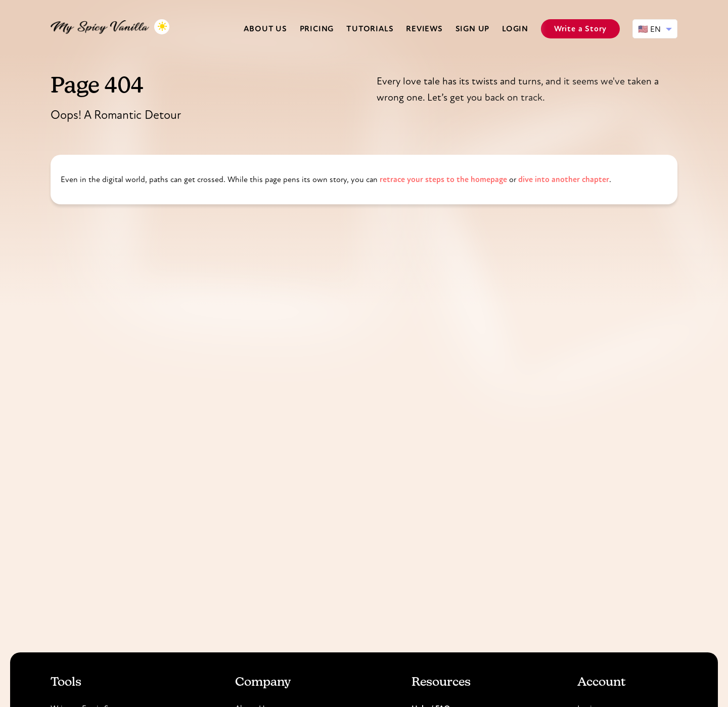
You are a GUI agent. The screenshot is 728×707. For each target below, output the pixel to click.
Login (515, 29)
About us (265, 29)
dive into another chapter (564, 179)
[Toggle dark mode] (162, 27)
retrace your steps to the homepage (443, 179)
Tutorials (370, 29)
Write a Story (580, 29)
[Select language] (655, 29)
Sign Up (473, 29)
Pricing (317, 29)
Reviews (424, 29)
